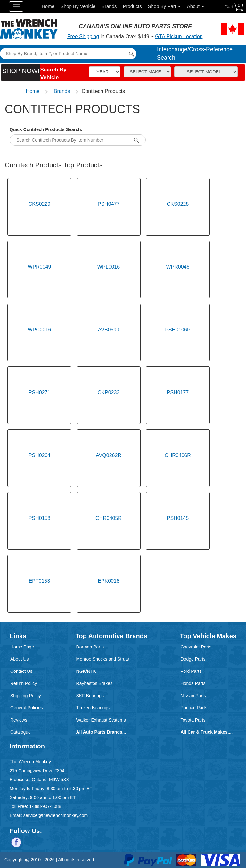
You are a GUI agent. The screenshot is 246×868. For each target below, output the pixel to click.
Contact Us (21, 671)
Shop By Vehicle (78, 6)
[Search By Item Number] (136, 140)
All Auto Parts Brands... (101, 732)
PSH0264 (40, 455)
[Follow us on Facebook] (16, 842)
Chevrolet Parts (196, 647)
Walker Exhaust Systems (101, 720)
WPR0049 (40, 267)
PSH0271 (40, 392)
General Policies (27, 708)
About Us (20, 659)
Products (132, 6)
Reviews (19, 720)
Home (48, 6)
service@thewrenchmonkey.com (56, 815)
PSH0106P (178, 330)
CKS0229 (40, 204)
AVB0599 (109, 330)
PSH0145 (178, 518)
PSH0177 (178, 392)
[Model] (206, 72)
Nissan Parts (193, 696)
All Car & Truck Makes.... (207, 732)
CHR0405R (109, 518)
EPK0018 (109, 581)
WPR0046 (178, 267)
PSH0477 (109, 204)
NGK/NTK (86, 671)
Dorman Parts (90, 647)
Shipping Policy (26, 696)
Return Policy (24, 683)
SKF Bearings (90, 696)
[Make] (147, 72)
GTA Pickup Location (179, 36)
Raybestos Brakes (94, 683)
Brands (109, 6)
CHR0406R (178, 455)
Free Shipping (83, 36)
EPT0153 (40, 581)
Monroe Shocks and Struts (103, 659)
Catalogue (20, 732)
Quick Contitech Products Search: (46, 129)
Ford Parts (191, 671)
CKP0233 (109, 392)
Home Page (22, 647)
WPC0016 (40, 330)
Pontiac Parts (194, 708)
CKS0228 (178, 204)
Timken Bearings (93, 708)
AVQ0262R (109, 455)
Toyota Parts (193, 720)
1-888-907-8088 (45, 806)
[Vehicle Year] (105, 72)
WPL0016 (109, 267)
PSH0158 (40, 518)
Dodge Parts (193, 659)
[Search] (68, 54)
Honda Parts (193, 683)
